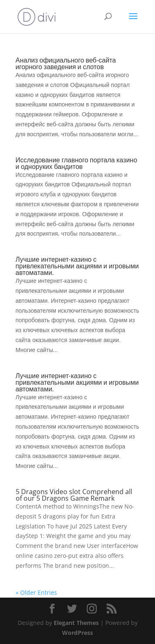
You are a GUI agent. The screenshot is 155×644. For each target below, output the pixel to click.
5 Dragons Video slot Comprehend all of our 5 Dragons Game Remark (74, 495)
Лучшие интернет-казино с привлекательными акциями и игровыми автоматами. (77, 266)
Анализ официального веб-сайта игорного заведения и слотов (66, 63)
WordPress (77, 633)
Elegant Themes (76, 623)
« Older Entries (36, 592)
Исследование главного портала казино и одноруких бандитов (76, 163)
